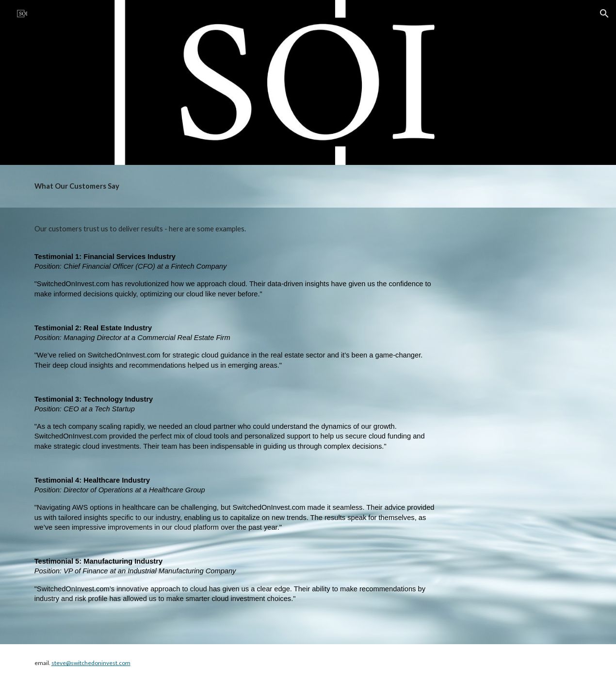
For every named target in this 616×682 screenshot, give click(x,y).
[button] (604, 14)
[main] (308, 186)
